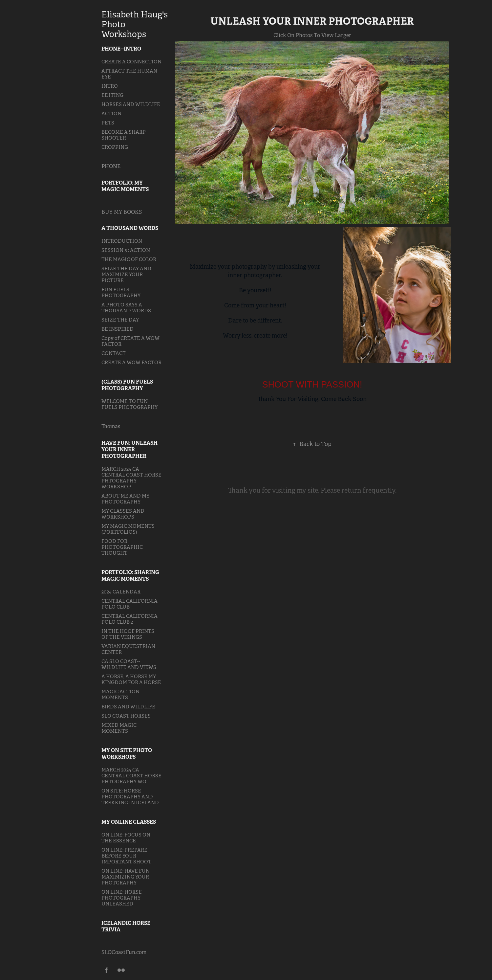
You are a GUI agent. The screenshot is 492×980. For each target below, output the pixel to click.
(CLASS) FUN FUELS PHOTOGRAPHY (127, 385)
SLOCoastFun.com (124, 952)
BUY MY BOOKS (122, 212)
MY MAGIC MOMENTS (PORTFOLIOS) (128, 529)
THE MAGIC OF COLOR (129, 259)
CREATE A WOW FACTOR (131, 362)
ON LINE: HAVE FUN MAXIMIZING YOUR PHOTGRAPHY (126, 877)
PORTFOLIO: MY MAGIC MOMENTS (125, 186)
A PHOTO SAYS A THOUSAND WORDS (126, 308)
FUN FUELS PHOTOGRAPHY (121, 292)
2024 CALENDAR (121, 592)
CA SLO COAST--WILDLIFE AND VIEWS (129, 664)
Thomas (111, 426)
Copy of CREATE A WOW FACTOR (130, 341)
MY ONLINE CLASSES (129, 822)
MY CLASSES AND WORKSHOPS (123, 514)
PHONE (111, 166)
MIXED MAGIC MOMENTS (119, 728)
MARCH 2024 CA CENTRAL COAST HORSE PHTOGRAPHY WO (131, 776)
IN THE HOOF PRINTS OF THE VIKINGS (128, 634)
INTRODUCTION (122, 241)
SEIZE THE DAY (120, 320)
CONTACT (114, 353)
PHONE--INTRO (121, 49)
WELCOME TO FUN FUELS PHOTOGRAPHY (129, 404)
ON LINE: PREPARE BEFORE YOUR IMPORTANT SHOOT (126, 856)
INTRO (110, 86)
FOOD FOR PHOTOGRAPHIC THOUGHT (122, 547)
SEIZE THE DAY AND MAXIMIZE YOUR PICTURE (126, 274)
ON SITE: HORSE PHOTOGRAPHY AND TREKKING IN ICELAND (130, 797)
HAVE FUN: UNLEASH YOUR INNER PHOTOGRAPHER (129, 449)
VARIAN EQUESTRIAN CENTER (128, 649)
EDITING (112, 95)
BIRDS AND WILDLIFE (128, 707)
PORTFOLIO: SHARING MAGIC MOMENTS (130, 576)
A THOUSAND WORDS (130, 228)
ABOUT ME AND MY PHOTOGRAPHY (125, 499)
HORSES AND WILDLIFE (131, 104)
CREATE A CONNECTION (131, 62)
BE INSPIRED (118, 329)
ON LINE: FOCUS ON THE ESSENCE (126, 838)
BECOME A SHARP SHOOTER (124, 135)
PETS (108, 123)
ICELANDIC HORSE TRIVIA (126, 926)
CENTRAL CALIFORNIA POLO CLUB (129, 604)
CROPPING (115, 147)
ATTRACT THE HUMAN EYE (129, 74)
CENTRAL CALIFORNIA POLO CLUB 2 (129, 619)
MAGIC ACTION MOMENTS (120, 694)
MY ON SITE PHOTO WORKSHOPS (127, 754)
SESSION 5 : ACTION (126, 250)
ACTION (111, 113)
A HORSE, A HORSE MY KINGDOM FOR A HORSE (131, 679)
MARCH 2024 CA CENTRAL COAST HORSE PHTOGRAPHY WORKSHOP (131, 478)
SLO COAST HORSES (126, 716)
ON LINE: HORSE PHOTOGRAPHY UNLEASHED (122, 898)
